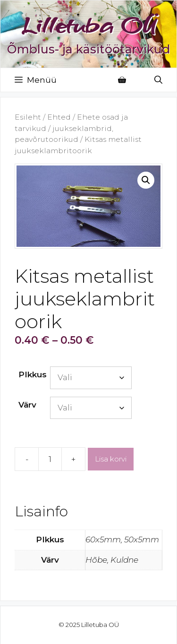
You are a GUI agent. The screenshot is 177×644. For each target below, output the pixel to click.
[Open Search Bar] (158, 80)
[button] (146, 180)
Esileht (28, 117)
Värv (27, 405)
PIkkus (33, 374)
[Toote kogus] (50, 459)
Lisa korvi (111, 459)
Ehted (59, 117)
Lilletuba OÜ (89, 25)
